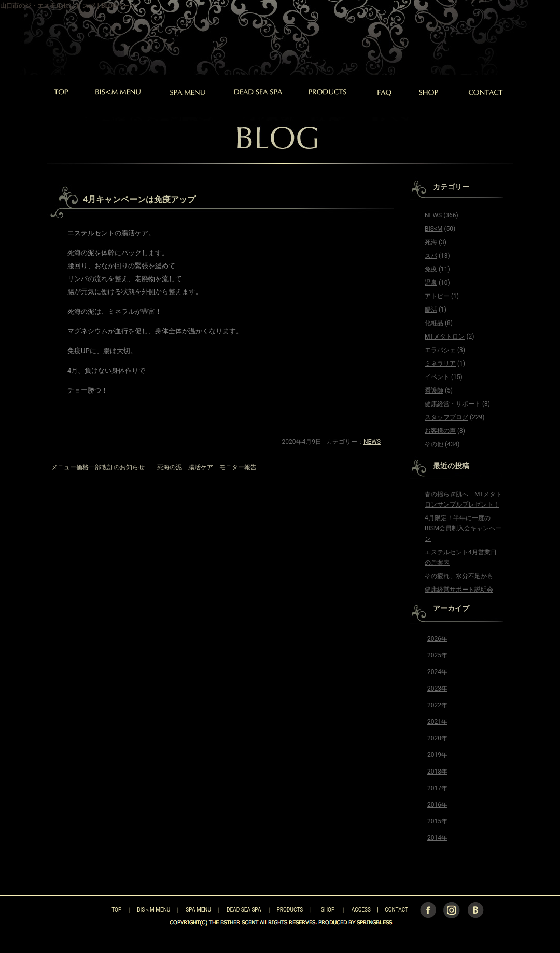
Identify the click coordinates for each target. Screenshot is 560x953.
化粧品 (434, 323)
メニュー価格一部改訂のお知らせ (98, 467)
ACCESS (361, 910)
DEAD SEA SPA (244, 910)
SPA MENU (198, 910)
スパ (431, 256)
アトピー (437, 296)
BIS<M (433, 229)
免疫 (431, 269)
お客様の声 (440, 431)
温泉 (431, 283)
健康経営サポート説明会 (459, 590)
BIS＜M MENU (153, 910)
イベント (437, 377)
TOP (98, 910)
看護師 (434, 390)
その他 (434, 444)
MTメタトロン (445, 337)
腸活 (431, 310)
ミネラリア (440, 363)
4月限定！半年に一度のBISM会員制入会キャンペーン (463, 528)
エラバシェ (440, 350)
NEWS (372, 442)
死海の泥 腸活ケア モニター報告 (207, 467)
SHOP (328, 910)
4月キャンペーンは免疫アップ (139, 199)
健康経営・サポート (453, 404)
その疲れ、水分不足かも (459, 576)
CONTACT (396, 910)
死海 (431, 242)
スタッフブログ (446, 417)
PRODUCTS (290, 910)
